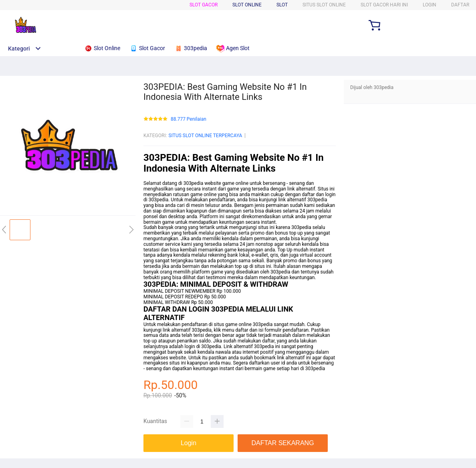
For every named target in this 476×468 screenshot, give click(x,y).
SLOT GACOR (204, 5)
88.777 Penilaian (189, 119)
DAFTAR (460, 5)
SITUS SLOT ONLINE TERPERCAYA (206, 136)
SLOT (282, 5)
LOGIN (430, 5)
